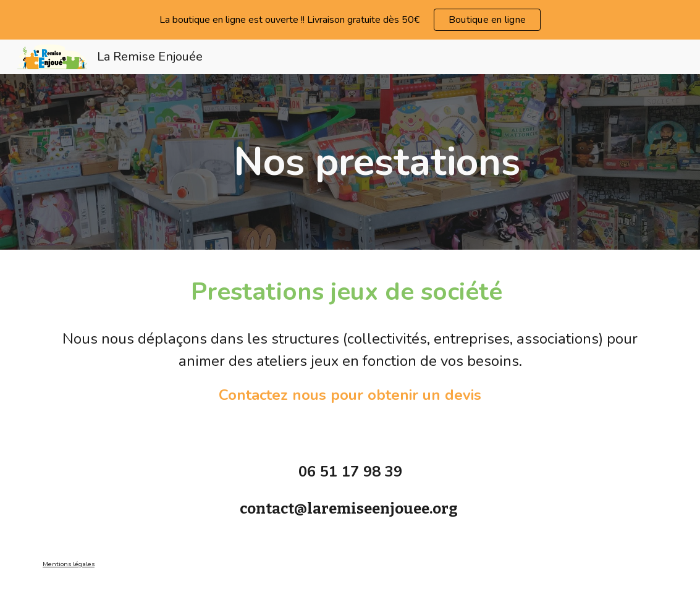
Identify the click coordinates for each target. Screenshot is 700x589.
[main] (377, 162)
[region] (350, 20)
